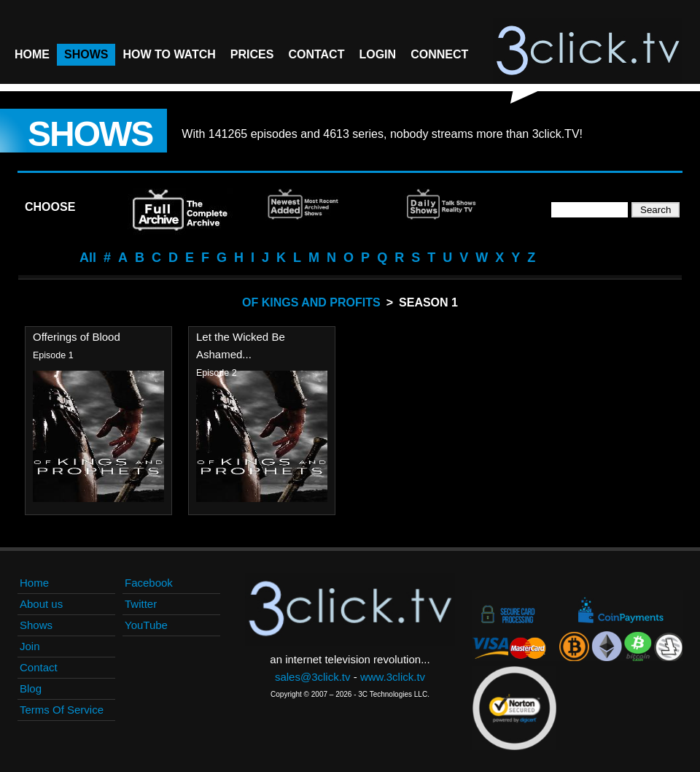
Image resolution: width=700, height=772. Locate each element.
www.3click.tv (393, 677)
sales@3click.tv (313, 677)
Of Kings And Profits (311, 302)
